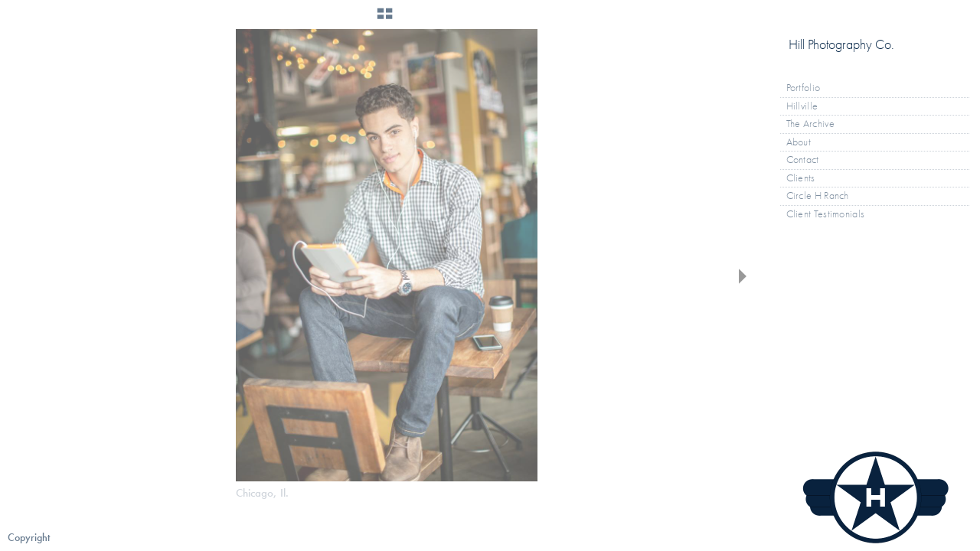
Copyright (29, 538)
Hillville (802, 106)
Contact (803, 160)
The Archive (817, 124)
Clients (801, 178)
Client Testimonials (826, 214)
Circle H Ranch (818, 196)
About (799, 142)
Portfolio (810, 88)
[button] (385, 19)
